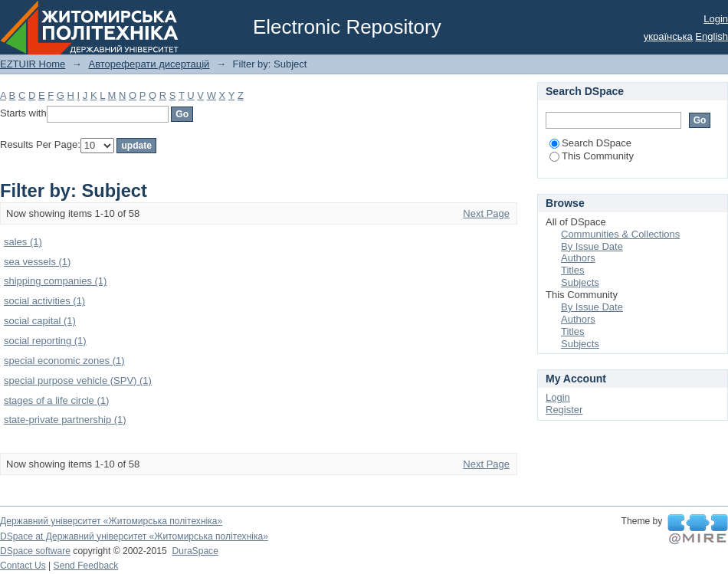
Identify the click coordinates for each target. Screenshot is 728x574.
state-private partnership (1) (65, 420)
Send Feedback (86, 566)
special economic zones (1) (64, 361)
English (712, 36)
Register (564, 410)
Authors (578, 258)
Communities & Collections (620, 234)
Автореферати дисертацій (149, 64)
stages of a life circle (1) (56, 400)
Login (716, 19)
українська (668, 36)
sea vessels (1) (37, 262)
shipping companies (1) (55, 281)
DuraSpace (195, 551)
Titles (573, 270)
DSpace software (35, 551)
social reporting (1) (45, 341)
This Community (592, 156)
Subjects (580, 282)
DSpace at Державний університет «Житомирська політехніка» (134, 536)
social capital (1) (40, 321)
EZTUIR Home (33, 64)
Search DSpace (590, 143)
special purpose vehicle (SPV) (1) (78, 380)
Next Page (486, 213)
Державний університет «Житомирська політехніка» (111, 521)
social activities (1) (44, 301)
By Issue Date (592, 246)
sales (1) (23, 242)
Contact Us (23, 566)
